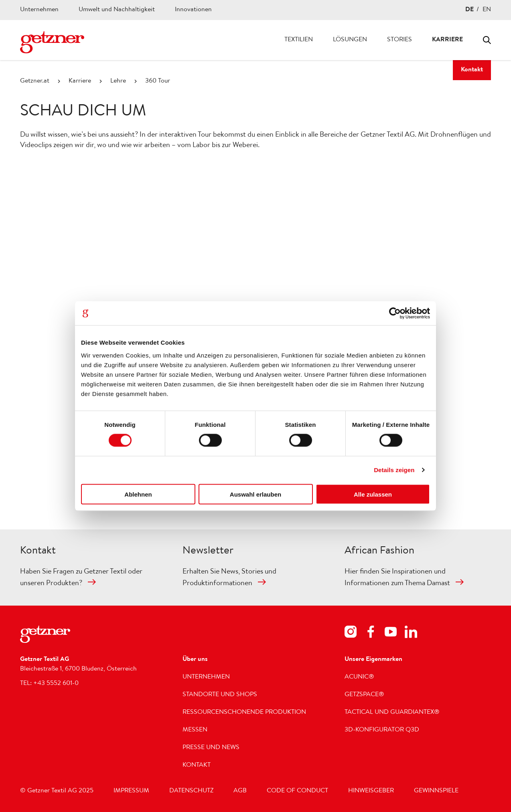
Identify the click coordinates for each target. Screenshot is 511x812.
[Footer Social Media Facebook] (371, 633)
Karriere (447, 40)
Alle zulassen (373, 494)
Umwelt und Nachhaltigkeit (117, 10)
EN (487, 10)
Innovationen (193, 10)
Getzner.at (35, 81)
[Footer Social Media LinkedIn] (411, 633)
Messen (195, 730)
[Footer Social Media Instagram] (351, 633)
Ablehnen (138, 494)
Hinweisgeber (371, 791)
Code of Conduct (297, 791)
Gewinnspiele (436, 791)
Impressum (131, 791)
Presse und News (211, 748)
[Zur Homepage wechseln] (52, 42)
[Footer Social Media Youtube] (391, 633)
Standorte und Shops (220, 695)
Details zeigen (394, 470)
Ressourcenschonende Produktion (244, 713)
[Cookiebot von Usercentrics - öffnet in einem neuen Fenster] (395, 313)
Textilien (299, 40)
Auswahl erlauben (255, 494)
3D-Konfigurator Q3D (382, 730)
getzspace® (364, 695)
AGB (240, 791)
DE (469, 10)
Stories (399, 40)
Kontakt (472, 70)
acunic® (359, 677)
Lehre (118, 81)
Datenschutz (191, 791)
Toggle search (487, 40)
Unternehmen (39, 10)
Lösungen (350, 40)
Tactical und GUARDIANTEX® (392, 713)
